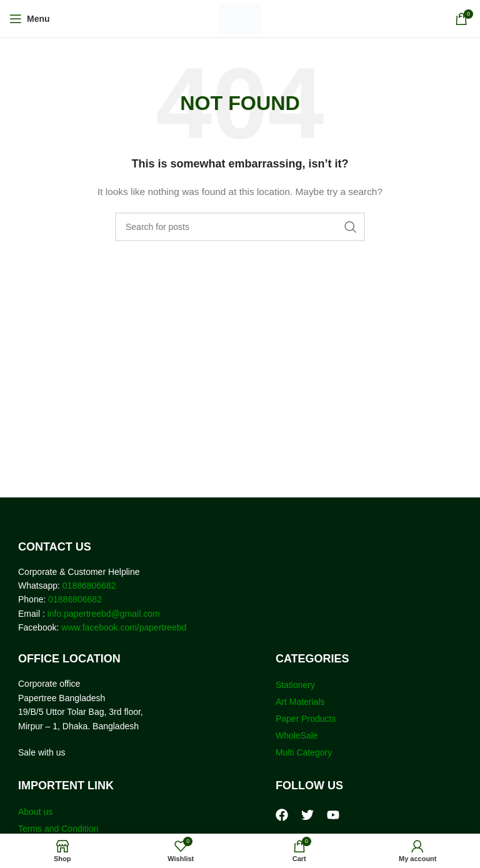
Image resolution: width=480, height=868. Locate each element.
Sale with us (42, 752)
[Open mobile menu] (30, 19)
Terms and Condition (58, 829)
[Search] (240, 227)
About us (35, 812)
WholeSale (297, 736)
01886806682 (88, 586)
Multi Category (304, 752)
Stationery (295, 685)
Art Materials (300, 702)
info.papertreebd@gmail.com (104, 614)
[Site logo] (240, 18)
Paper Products (306, 719)
